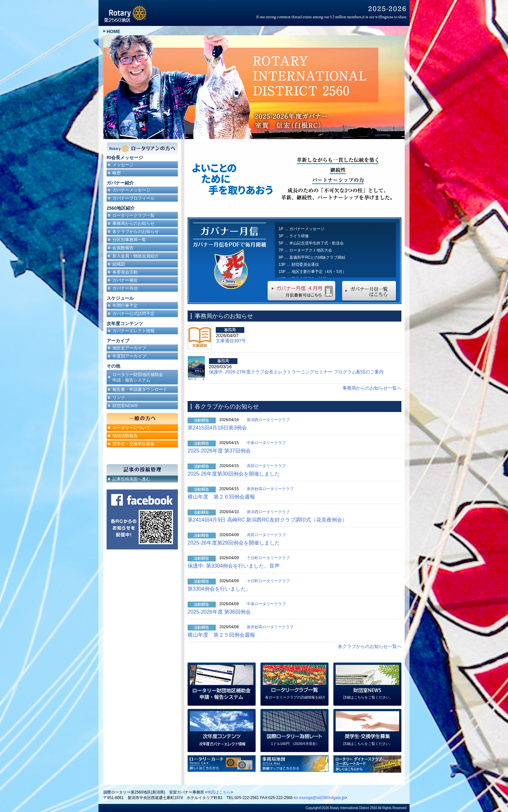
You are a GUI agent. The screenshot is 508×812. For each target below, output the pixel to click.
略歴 (117, 173)
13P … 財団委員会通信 (299, 265)
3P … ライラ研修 (294, 236)
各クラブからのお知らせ (136, 232)
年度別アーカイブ (129, 356)
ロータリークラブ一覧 (133, 215)
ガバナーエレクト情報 (133, 331)
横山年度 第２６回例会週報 (221, 497)
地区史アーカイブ (129, 348)
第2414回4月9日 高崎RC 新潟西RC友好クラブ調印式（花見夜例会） (267, 520)
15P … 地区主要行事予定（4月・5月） (312, 272)
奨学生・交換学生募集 (133, 444)
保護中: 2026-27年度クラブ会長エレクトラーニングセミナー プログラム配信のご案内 (296, 372)
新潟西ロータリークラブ (268, 420)
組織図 (119, 264)
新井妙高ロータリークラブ (270, 489)
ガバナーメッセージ (131, 190)
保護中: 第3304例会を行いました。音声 (234, 566)
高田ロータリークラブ (266, 466)
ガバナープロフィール (133, 198)
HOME (113, 31)
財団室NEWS (125, 406)
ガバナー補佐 (125, 280)
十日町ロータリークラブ (268, 558)
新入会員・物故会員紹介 (136, 256)
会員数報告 (123, 248)
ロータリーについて (131, 428)
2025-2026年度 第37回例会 (219, 451)
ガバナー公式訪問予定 (133, 314)
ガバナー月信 (125, 288)
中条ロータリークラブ (266, 443)
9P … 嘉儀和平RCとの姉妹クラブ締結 (312, 257)
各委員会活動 (125, 272)
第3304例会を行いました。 (219, 589)
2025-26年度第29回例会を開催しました (234, 543)
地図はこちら (219, 792)
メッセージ (123, 165)
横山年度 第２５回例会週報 (221, 635)
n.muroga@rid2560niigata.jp (321, 798)
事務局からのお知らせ (133, 224)
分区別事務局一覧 (129, 240)
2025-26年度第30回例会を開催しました (234, 474)
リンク (119, 398)
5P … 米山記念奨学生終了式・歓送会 (311, 243)
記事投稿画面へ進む (131, 479)
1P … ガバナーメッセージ (301, 229)
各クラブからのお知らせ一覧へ (370, 646)
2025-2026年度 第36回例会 (219, 612)
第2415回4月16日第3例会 (217, 428)
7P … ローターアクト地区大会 (305, 250)
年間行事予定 (125, 306)
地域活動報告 (125, 436)
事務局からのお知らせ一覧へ (372, 388)
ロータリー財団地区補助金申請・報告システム (138, 377)
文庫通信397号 (231, 341)
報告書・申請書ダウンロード (140, 389)
